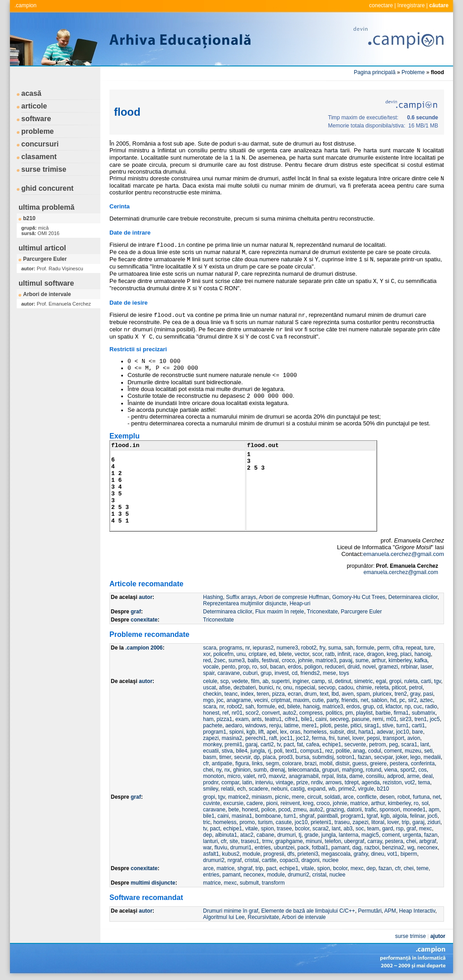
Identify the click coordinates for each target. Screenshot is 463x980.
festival (270, 660)
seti (428, 751)
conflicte (367, 797)
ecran (294, 694)
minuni (314, 841)
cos (423, 770)
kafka (421, 660)
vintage (285, 782)
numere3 (287, 648)
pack (303, 848)
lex (283, 732)
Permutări (370, 911)
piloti (326, 726)
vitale (251, 829)
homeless (315, 732)
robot (404, 797)
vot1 (392, 854)
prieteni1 (321, 822)
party (333, 700)
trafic (371, 810)
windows (255, 726)
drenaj (277, 770)
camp (318, 681)
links (257, 763)
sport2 (408, 770)
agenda (371, 782)
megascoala (336, 854)
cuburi (250, 673)
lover (358, 738)
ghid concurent (47, 188)
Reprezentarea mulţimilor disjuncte (245, 603)
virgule (366, 789)
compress (311, 713)
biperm (409, 854)
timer (225, 757)
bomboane (268, 816)
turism (265, 822)
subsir (337, 732)
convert (271, 713)
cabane (265, 835)
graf (136, 612)
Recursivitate (263, 917)
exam (242, 719)
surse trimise (44, 169)
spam (363, 694)
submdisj (323, 757)
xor (207, 654)
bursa (302, 757)
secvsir (243, 757)
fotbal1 (320, 848)
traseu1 (250, 841)
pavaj (346, 660)
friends (350, 700)
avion (414, 738)
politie (343, 751)
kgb (251, 732)
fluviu (221, 848)
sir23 (406, 719)
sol (263, 667)
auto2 (289, 713)
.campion (26, 5)
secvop (327, 688)
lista (342, 776)
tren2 (401, 694)
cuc (418, 707)
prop (244, 667)
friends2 (310, 673)
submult (249, 883)
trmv (267, 841)
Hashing (213, 597)
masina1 (242, 816)
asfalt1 (211, 854)
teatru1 (273, 719)
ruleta (411, 681)
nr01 (237, 713)
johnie (305, 660)
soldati (333, 797)
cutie (318, 700)
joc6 (432, 816)
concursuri (40, 144)
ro (255, 667)
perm (383, 648)
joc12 (302, 738)
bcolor (302, 829)
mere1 (309, 726)
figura (242, 763)
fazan (364, 757)
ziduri (434, 822)
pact (289, 744)
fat (300, 744)
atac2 (247, 835)
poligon (313, 667)
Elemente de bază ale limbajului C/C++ (308, 911)
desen (387, 797)
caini (321, 719)
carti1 (418, 726)
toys (344, 673)
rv (278, 688)
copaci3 (289, 860)
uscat (210, 688)
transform (273, 883)
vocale (211, 667)
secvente (355, 744)
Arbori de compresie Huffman (294, 597)
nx (227, 770)
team (373, 829)
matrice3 (326, 660)
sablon (379, 700)
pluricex (382, 694)
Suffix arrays (241, 597)
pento (228, 667)
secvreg (339, 719)
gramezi (388, 667)
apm (434, 810)
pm (349, 713)
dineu (377, 854)
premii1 (234, 744)
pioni (272, 803)
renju (275, 726)
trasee (284, 829)
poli (278, 751)
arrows (334, 782)
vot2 (410, 782)
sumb (260, 770)
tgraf (372, 816)
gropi (395, 681)
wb (332, 789)
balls (253, 660)
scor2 (252, 713)
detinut (343, 681)
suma (335, 648)
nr (247, 648)
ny (219, 770)
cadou (346, 688)
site (234, 841)
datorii (354, 810)
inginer (300, 681)
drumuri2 (214, 860)
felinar (417, 816)
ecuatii (211, 751)
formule (365, 648)
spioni (236, 732)
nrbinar (409, 667)
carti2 (267, 744)
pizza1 (224, 719)
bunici (266, 688)
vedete (240, 681)
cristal (252, 860)
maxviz (277, 776)
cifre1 (291, 719)
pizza (279, 694)
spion (267, 829)
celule (210, 681)
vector (302, 654)
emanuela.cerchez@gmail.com (404, 554)
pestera (399, 763)
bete (234, 810)
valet (249, 776)
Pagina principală (375, 72)
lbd (335, 694)
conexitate (144, 620)
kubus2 (231, 854)
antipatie (222, 763)
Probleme (413, 72)
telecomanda (304, 770)
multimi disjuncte (153, 883)
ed (272, 654)
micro (234, 776)
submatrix (424, 713)
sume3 (236, 660)
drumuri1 (241, 848)
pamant (340, 848)
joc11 (286, 738)
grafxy (361, 854)
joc (220, 700)
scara (210, 648)
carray (374, 841)
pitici (356, 726)
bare (417, 732)
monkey (212, 744)
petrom (377, 744)
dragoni (310, 860)
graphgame (289, 841)
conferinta (423, 763)
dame (356, 776)
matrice (359, 803)
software (36, 119)
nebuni (279, 789)
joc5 (435, 719)
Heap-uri (300, 603)
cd (295, 673)
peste (341, 726)
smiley (210, 789)
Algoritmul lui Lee (224, 917)
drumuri (286, 835)
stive (388, 726)
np (408, 707)
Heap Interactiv (417, 911)
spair (209, 673)
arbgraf (428, 841)
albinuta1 (226, 835)
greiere (378, 763)
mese (329, 673)
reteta (382, 688)
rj (269, 751)
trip (406, 822)
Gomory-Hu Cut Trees (359, 597)
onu (288, 688)
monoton (214, 776)
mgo (208, 700)
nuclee (330, 860)
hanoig (423, 654)
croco (288, 660)
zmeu (300, 810)
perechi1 (255, 738)
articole (34, 106)
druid (354, 667)
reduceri (335, 667)
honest (211, 713)
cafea (313, 744)
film (255, 681)
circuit (314, 797)
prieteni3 (308, 854)
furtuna (421, 797)
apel (272, 732)
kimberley (400, 660)
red (207, 660)
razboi (372, 848)
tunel (344, 738)
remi (378, 719)
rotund (373, 770)
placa (269, 757)
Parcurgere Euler (45, 259)
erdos (295, 667)
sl (330, 681)
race (358, 654)
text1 (291, 751)
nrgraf (234, 860)
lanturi (210, 841)
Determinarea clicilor (413, 597)
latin (247, 782)
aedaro (234, 726)
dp (257, 757)
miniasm (262, 797)
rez (329, 751)
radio (431, 707)
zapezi (211, 738)
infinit (344, 654)
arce (348, 797)
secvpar (383, 757)
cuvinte (212, 803)
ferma (319, 738)
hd (393, 700)
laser (426, 667)
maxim (301, 700)
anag (359, 751)
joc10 (403, 732)
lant (425, 744)
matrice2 (238, 797)
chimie (364, 688)
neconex (428, 848)
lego (415, 757)
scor (317, 654)
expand (316, 789)
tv (279, 744)
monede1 (414, 810)
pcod (284, 810)
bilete (285, 654)
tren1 (421, 719)
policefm (224, 654)
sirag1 (372, 726)
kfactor (394, 707)
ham (208, 719)
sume (362, 660)
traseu (342, 822)
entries (263, 848)
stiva (227, 751)
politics (334, 713)
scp (224, 681)
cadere (255, 803)
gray (415, 694)
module (251, 854)
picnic (282, 797)
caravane (229, 673)
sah (349, 648)
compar (230, 782)
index (247, 694)
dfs (291, 854)
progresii (274, 854)
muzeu (413, 751)
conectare (381, 5)
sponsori (390, 810)
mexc (426, 829)
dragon (375, 654)
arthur (379, 660)
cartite (269, 860)
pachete (213, 726)
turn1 (403, 726)
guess (359, 763)
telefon (333, 841)
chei (208, 770)
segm (272, 763)
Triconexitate (322, 612)
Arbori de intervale (47, 294)
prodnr (211, 782)
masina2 (232, 738)
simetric (363, 681)
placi (406, 654)
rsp (400, 829)
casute (284, 822)
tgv (437, 681)
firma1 (401, 713)
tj (300, 835)
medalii (432, 757)
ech (241, 789)
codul (375, 751)
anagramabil (303, 776)
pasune (361, 719)
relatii (228, 789)
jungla (258, 751)
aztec (427, 700)
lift (261, 732)
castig (297, 789)
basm (210, 757)
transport (394, 738)
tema (424, 782)
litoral (378, 822)
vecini (261, 700)
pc (402, 700)
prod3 (286, 757)
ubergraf (354, 841)
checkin (212, 694)
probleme (38, 131)
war (207, 848)
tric (207, 822)
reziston (392, 782)
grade (311, 835)
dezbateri (244, 688)
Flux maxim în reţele (279, 612)
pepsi (373, 738)
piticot (399, 688)
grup (266, 673)
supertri (280, 681)
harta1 (366, 732)
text (324, 694)
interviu (264, 782)
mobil (326, 763)
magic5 (370, 835)
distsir (343, 763)
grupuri (330, 770)
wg (411, 848)
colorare (292, 763)
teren (263, 694)
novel (369, 667)
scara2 (321, 829)
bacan (277, 667)
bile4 (242, 751)
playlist (364, 713)
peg (393, 744)
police (268, 810)
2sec (220, 660)
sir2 (412, 700)
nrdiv (317, 782)
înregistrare (411, 5)
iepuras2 (263, 648)
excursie (234, 803)
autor (146, 597)
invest (281, 673)
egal (381, 681)
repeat (414, 648)
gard (387, 829)
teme (423, 868)
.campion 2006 (144, 648)
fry (322, 648)
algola (400, 816)
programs (231, 648)
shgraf (307, 816)
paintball (328, 816)
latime (291, 726)
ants (257, 719)
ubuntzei (284, 848)
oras (295, 732)
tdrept (352, 782)
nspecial (305, 688)
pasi (428, 694)
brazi (311, 763)
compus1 (311, 751)
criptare (258, 654)
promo (247, 822)
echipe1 (332, 744)
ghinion (242, 770)
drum (310, 694)
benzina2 (393, 848)
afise (224, 688)
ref (226, 713)
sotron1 (346, 757)
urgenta (412, 835)
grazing (335, 810)
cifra (398, 648)
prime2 (347, 789)
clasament (39, 157)
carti (426, 681)
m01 (391, 719)
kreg (392, 654)
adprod (395, 776)
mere (298, 797)
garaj (252, 744)
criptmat (281, 700)
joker (401, 757)
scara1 (409, 744)
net (365, 700)
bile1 (307, 719)
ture (429, 648)
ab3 (348, 829)
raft (273, 738)
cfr (206, 763)
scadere (258, 789)
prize (302, 782)
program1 (215, 732)
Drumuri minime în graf (231, 911)
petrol (416, 688)
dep (208, 835)
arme (413, 776)
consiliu (375, 776)
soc (360, 829)
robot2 (309, 648)
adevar (385, 732)
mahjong (352, 770)
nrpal (328, 776)
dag (357, 848)
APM (390, 911)
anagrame (239, 700)
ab (265, 681)
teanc (231, 694)
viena (391, 770)
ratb (330, 654)
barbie (383, 713)
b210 (29, 218)
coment (393, 751)
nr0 (262, 776)
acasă (31, 93)
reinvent (290, 803)
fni (332, 738)
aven (348, 694)
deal (428, 776)
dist (351, 732)
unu (241, 654)
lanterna (348, 835)
